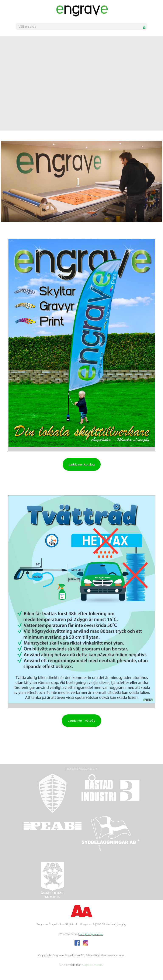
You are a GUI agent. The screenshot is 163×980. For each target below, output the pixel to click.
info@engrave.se (91, 934)
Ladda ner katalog (82, 464)
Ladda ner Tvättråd (81, 721)
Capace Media (92, 965)
